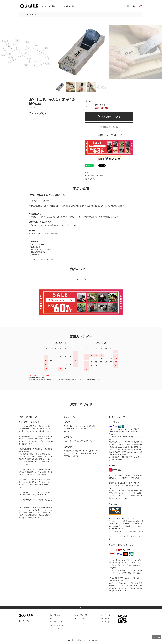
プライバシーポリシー (57, 629)
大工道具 (35, 15)
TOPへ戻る (81, 607)
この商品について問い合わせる (109, 135)
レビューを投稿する (81, 279)
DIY (27, 15)
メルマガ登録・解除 (81, 615)
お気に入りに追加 (109, 127)
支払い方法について (56, 622)
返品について (90, 173)
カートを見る (105, 619)
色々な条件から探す (68, 6)
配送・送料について (56, 615)
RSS (77, 619)
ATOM (82, 619)
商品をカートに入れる (109, 117)
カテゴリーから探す (49, 6)
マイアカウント (106, 615)
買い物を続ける (90, 179)
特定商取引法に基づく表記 (94, 176)
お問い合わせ (105, 622)
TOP (21, 15)
